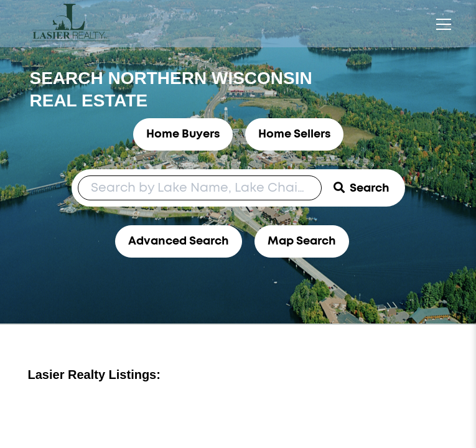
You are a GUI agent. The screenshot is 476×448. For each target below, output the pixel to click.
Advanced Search (179, 241)
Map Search (302, 241)
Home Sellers (294, 134)
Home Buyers (183, 134)
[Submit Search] (362, 188)
